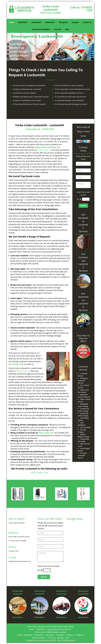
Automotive (50, 22)
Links (67, 638)
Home (12, 22)
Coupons (75, 22)
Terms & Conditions (39, 638)
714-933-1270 (87, 9)
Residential (23, 22)
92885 (33, 473)
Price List (58, 29)
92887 (46, 473)
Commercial (36, 22)
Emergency (63, 22)
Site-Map (60, 638)
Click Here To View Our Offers (83, 338)
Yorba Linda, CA (33, 129)
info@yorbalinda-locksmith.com (20, 561)
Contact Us (87, 22)
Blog (67, 29)
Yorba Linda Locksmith (46, 147)
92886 (40, 473)
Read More (18, 617)
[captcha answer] (86, 199)
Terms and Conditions (41, 29)
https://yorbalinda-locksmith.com (59, 629)
